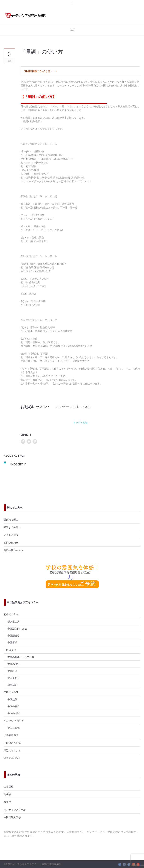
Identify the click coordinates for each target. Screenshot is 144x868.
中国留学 (12, 642)
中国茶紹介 (14, 678)
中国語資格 (14, 635)
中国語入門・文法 (17, 629)
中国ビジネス (11, 692)
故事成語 (12, 685)
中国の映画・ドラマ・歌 (21, 657)
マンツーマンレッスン (73, 407)
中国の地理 (14, 713)
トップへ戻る (80, 423)
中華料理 (12, 671)
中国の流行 (14, 664)
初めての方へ (11, 614)
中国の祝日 (14, 706)
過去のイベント (12, 758)
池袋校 (7, 794)
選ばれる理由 (11, 520)
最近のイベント (12, 750)
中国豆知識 (14, 728)
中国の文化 (10, 650)
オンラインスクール (15, 810)
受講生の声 (14, 622)
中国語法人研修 (12, 743)
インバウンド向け (13, 720)
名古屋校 (9, 787)
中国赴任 (12, 699)
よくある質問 (11, 535)
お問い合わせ (11, 543)
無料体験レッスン (13, 550)
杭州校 (7, 802)
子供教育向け (11, 735)
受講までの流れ (12, 527)
